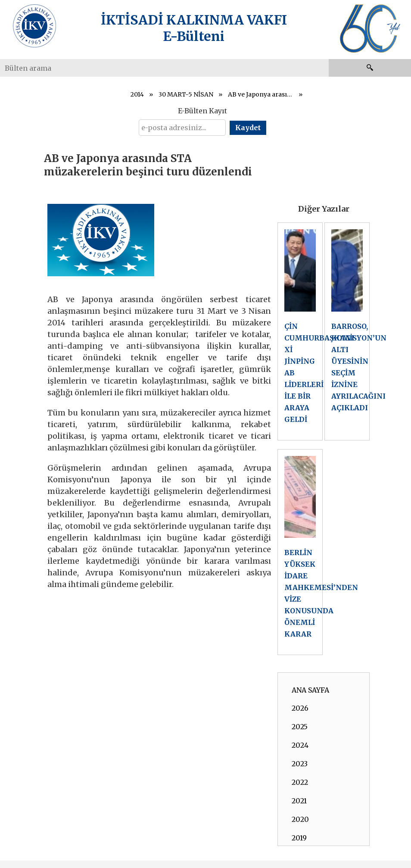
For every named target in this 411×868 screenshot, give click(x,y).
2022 (300, 782)
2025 (300, 727)
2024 (300, 745)
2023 (300, 764)
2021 (299, 801)
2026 (300, 708)
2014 (137, 94)
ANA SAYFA (310, 690)
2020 (300, 819)
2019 (299, 838)
